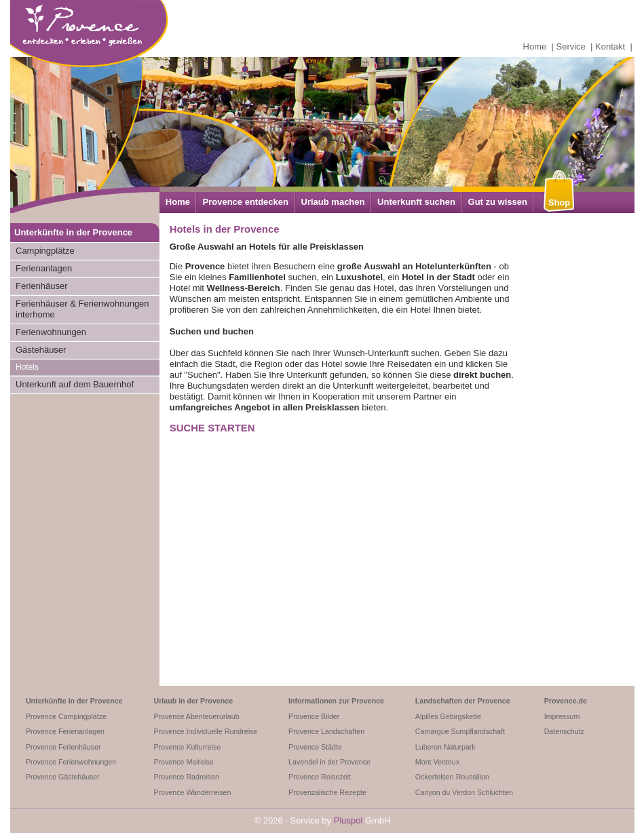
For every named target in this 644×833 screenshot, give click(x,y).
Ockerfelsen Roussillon (452, 777)
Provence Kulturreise (187, 747)
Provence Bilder (314, 716)
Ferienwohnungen (51, 332)
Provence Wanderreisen (192, 792)
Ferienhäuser (42, 286)
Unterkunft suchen (416, 202)
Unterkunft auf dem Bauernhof (75, 384)
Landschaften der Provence (463, 701)
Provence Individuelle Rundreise (205, 731)
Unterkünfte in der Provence (74, 701)
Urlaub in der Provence (193, 701)
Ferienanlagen (44, 268)
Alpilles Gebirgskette (448, 716)
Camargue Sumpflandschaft (460, 731)
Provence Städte (315, 747)
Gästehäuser (41, 350)
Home (535, 46)
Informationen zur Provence (336, 701)
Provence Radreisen (186, 777)
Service (571, 46)
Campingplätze (45, 251)
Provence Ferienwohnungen (71, 762)
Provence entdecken (246, 202)
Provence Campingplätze (66, 716)
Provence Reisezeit (320, 777)
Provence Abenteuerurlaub (196, 716)
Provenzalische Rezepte (327, 792)
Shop (560, 202)
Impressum (562, 716)
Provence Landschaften (326, 731)
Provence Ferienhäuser (63, 747)
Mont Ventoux (437, 762)
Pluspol (348, 820)
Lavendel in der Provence (329, 762)
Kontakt (610, 46)
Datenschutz (564, 731)
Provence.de (566, 701)
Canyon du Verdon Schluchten (464, 792)
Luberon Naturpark (446, 747)
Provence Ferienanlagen (65, 731)
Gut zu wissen (498, 202)
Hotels (27, 367)
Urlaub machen (333, 202)
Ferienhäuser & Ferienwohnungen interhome (82, 309)
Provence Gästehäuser (63, 777)
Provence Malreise (183, 762)
